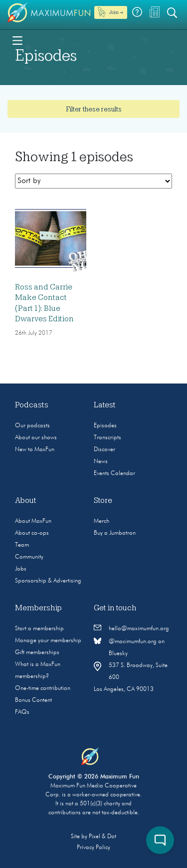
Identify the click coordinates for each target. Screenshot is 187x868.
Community (29, 557)
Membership (38, 608)
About (26, 500)
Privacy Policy (93, 848)
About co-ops (32, 533)
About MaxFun (33, 521)
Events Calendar (114, 474)
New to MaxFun (35, 450)
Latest (105, 405)
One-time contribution (43, 688)
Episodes (105, 426)
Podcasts (32, 405)
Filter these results (94, 109)
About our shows (36, 438)
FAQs (22, 712)
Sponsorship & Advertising (48, 581)
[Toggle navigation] (17, 40)
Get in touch (115, 608)
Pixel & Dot (102, 837)
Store (103, 500)
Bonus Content (33, 700)
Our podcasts (32, 426)
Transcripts (107, 438)
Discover (104, 450)
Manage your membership (48, 641)
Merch (101, 521)
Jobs (21, 569)
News (101, 462)
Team (22, 545)
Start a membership (39, 629)
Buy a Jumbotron (115, 533)
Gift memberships (37, 653)
